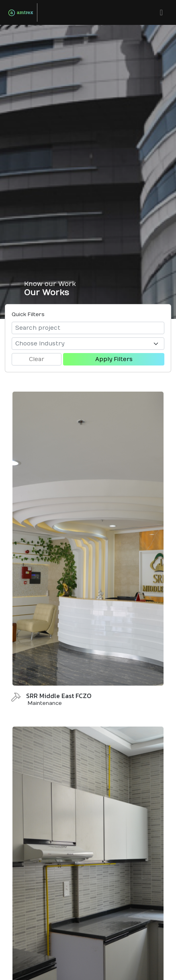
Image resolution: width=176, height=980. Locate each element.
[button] (161, 13)
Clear (37, 359)
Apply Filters (114, 359)
